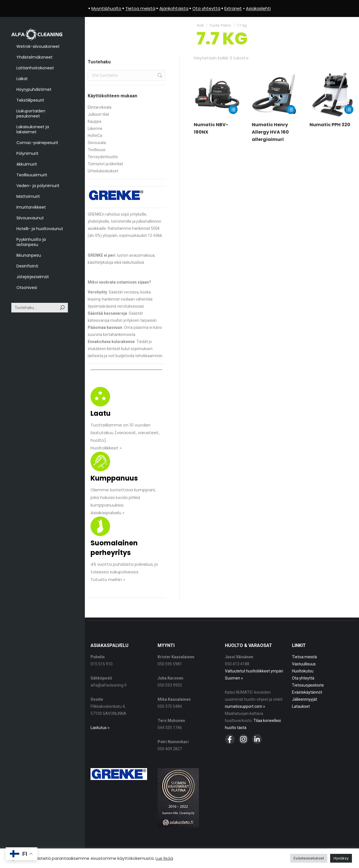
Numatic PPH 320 (330, 125)
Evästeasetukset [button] (309, 858)
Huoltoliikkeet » (106, 448)
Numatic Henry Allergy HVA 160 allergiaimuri (270, 132)
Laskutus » (100, 728)
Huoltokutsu (303, 671)
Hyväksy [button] (341, 858)
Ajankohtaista (174, 8)
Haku (159, 75)
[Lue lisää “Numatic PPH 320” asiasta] (349, 110)
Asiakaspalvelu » (108, 513)
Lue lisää (164, 858)
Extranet (233, 8)
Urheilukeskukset (103, 171)
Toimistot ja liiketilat (105, 164)
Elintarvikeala (100, 107)
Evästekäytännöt (307, 692)
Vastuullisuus (304, 664)
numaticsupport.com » (245, 706)
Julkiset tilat (98, 114)
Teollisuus (97, 150)
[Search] (40, 308)
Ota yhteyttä (303, 678)
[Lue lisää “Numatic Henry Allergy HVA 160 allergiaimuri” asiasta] (291, 110)
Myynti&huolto (106, 8)
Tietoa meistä (304, 657)
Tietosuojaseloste (308, 685)
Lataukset (301, 706)
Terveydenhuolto (103, 157)
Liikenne (95, 128)
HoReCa (95, 136)
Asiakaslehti (258, 8)
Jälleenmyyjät (305, 699)
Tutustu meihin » (108, 579)
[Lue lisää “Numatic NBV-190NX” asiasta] (233, 110)
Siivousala (97, 143)
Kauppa (94, 121)
